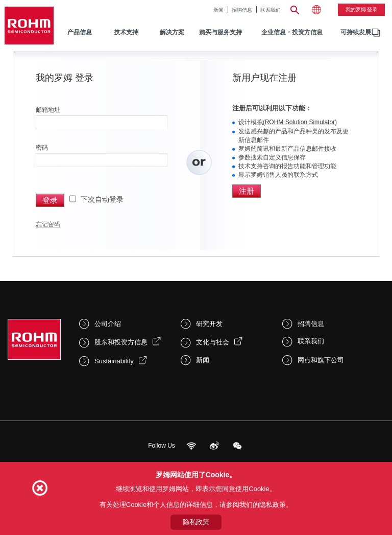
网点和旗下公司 (321, 360)
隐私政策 (196, 522)
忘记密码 (48, 224)
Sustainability (114, 361)
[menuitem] (356, 32)
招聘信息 (242, 10)
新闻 (218, 10)
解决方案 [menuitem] (172, 32)
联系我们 (271, 10)
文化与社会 (213, 342)
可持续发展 (356, 32)
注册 (247, 191)
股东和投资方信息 (121, 342)
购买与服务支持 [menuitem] (220, 32)
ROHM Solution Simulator (300, 122)
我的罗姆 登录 (362, 9)
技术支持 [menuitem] (126, 32)
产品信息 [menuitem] (80, 32)
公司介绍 (108, 324)
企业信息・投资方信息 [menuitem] (292, 32)
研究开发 (209, 324)
